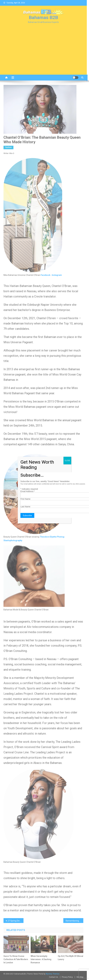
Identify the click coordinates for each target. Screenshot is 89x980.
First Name (25, 499)
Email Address (28, 491)
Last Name (25, 507)
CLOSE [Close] (67, 461)
